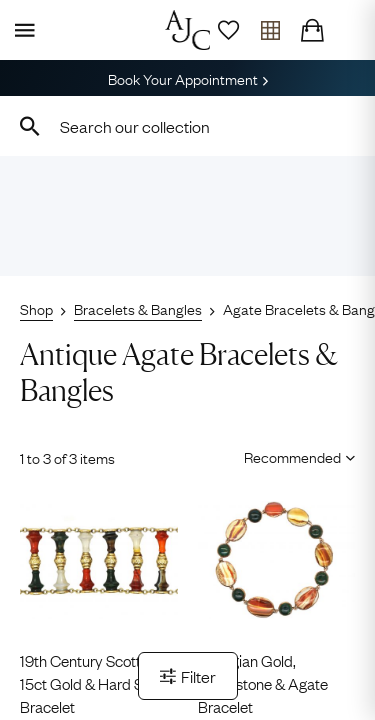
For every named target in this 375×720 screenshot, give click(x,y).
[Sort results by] (292, 456)
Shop (36, 308)
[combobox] (187, 126)
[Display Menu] (21, 30)
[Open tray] (270, 30)
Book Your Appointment (188, 78)
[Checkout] (312, 30)
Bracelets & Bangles (138, 308)
